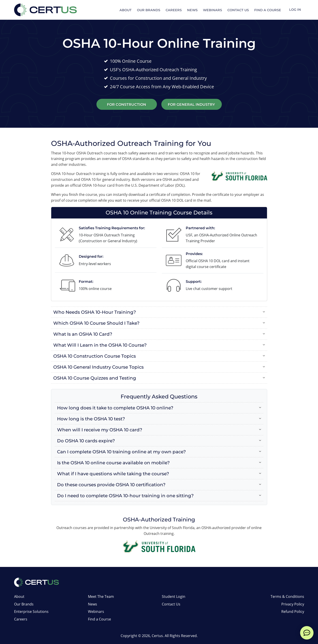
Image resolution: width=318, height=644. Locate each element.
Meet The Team (101, 596)
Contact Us (237, 10)
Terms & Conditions (287, 596)
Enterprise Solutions (31, 612)
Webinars (212, 10)
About (125, 10)
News (191, 10)
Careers (173, 10)
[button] (159, 312)
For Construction (127, 105)
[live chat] (307, 633)
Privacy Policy (293, 604)
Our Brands (148, 10)
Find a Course (267, 10)
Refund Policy (293, 612)
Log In (295, 10)
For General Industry (191, 105)
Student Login (174, 596)
